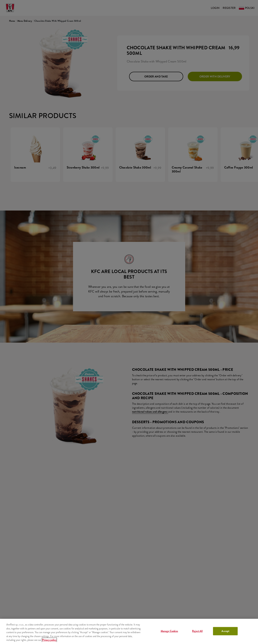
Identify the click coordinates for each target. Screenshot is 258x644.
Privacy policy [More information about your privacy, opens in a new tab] (49, 640)
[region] (129, 631)
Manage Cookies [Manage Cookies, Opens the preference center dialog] (169, 631)
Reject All (197, 631)
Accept (225, 631)
